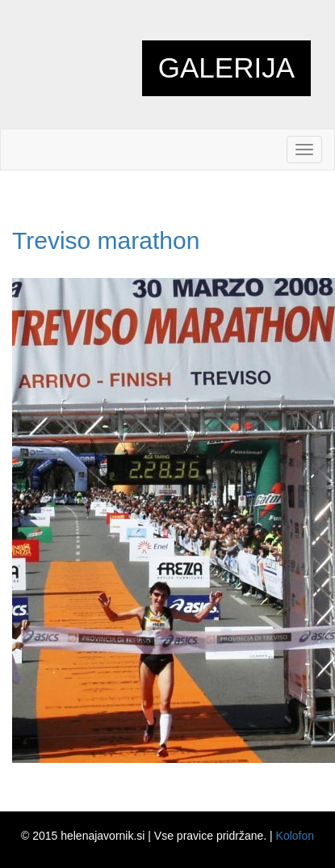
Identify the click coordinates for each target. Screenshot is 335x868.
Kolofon (295, 836)
